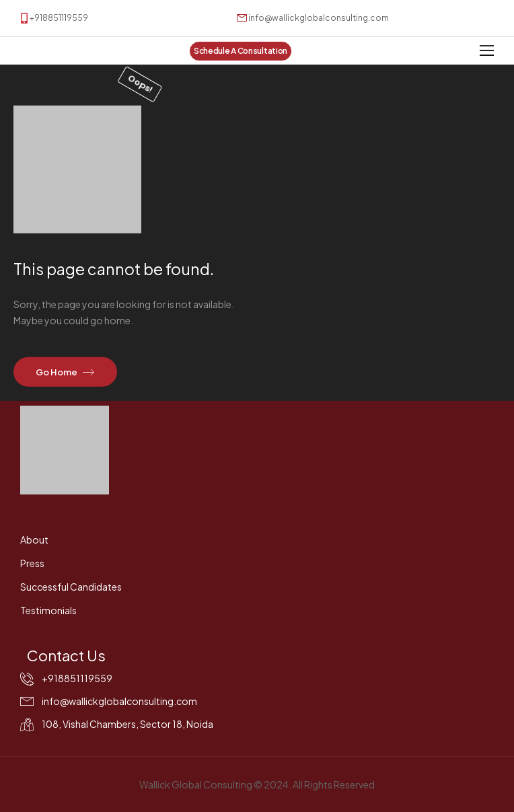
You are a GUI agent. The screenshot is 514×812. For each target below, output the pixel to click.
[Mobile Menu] (487, 51)
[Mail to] (313, 18)
